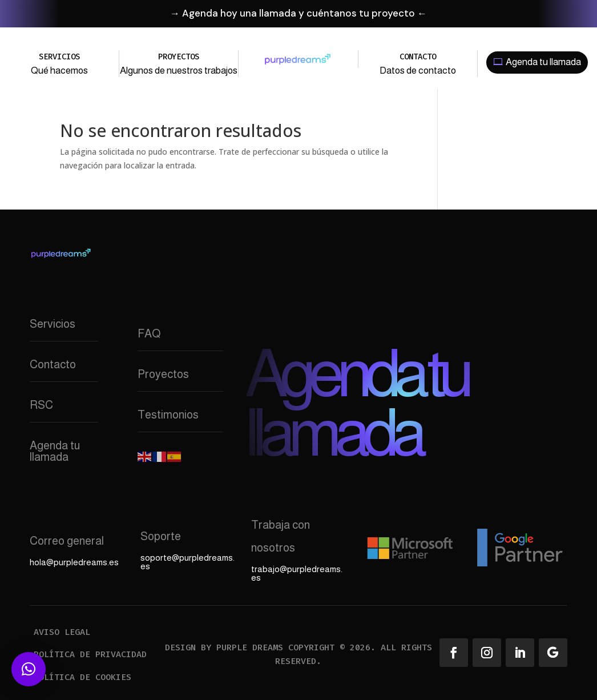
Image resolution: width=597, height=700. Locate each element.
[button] (29, 669)
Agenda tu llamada (543, 62)
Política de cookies (82, 677)
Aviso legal (62, 632)
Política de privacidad (90, 654)
